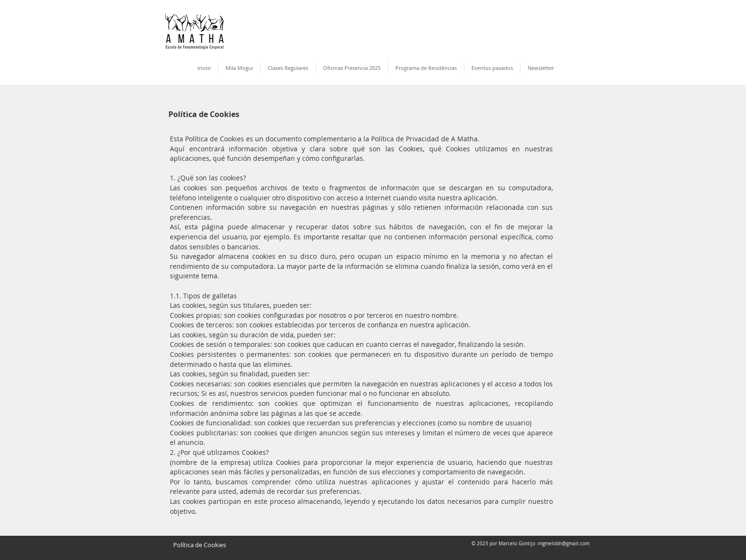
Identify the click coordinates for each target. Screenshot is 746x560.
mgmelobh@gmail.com (564, 544)
